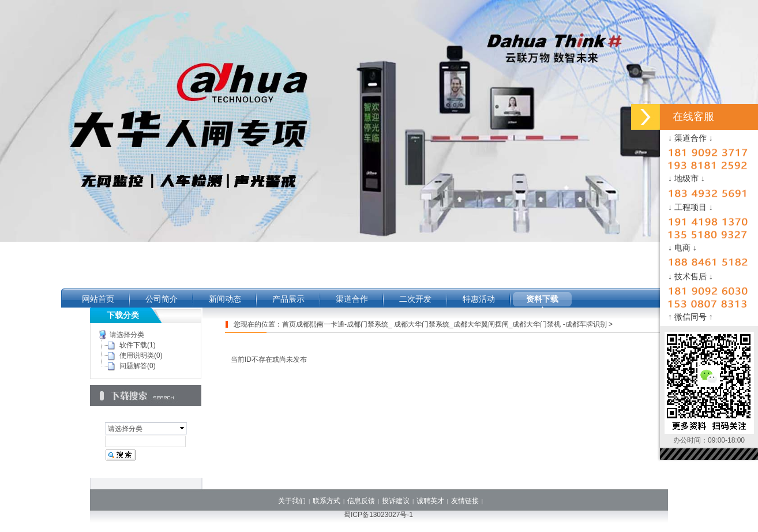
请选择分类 (127, 335)
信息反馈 (361, 501)
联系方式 (327, 501)
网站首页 (98, 299)
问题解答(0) (138, 366)
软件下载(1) (138, 345)
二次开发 (415, 299)
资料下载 (542, 299)
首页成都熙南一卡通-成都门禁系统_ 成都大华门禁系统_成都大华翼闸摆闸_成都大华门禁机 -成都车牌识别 (444, 324)
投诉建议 (396, 501)
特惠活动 (479, 299)
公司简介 (162, 299)
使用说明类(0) (141, 355)
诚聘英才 (430, 501)
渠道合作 (352, 299)
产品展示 (288, 299)
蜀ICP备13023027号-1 (378, 515)
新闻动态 (225, 299)
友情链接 (465, 501)
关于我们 (292, 501)
